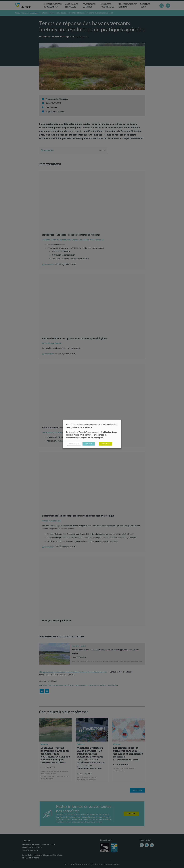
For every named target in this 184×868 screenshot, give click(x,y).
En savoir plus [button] (73, 444)
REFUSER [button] (87, 444)
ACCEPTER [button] (104, 444)
